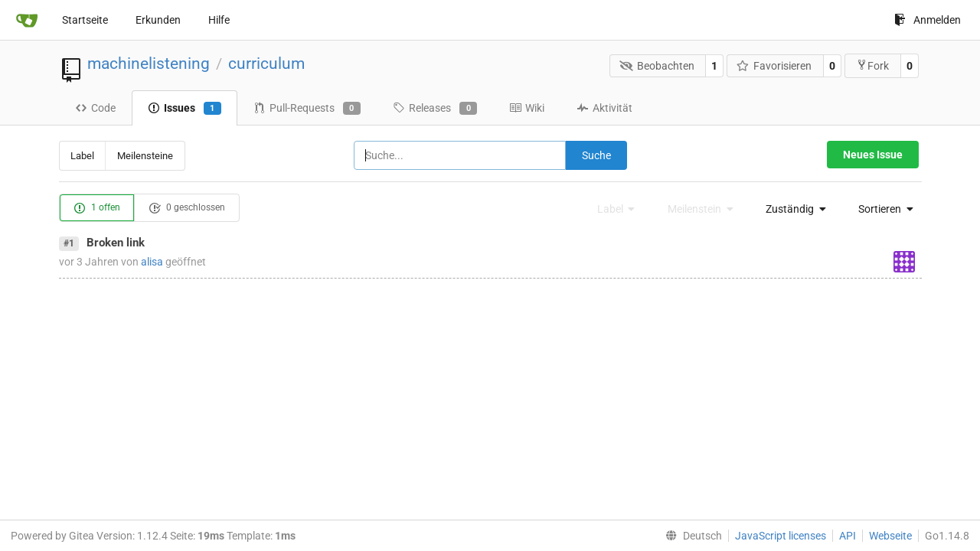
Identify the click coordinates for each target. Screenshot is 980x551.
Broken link (116, 243)
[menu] (791, 209)
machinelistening (149, 64)
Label (82, 156)
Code (95, 108)
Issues (185, 109)
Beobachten (657, 66)
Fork (872, 65)
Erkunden (158, 20)
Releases (435, 109)
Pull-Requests (307, 109)
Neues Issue (873, 155)
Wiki (527, 108)
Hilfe (219, 20)
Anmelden (928, 20)
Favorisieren (774, 66)
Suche (596, 155)
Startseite (85, 20)
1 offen (97, 208)
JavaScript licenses (781, 536)
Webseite (890, 536)
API (848, 536)
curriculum (266, 64)
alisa (152, 262)
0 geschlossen (187, 208)
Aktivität (604, 108)
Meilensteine (145, 156)
